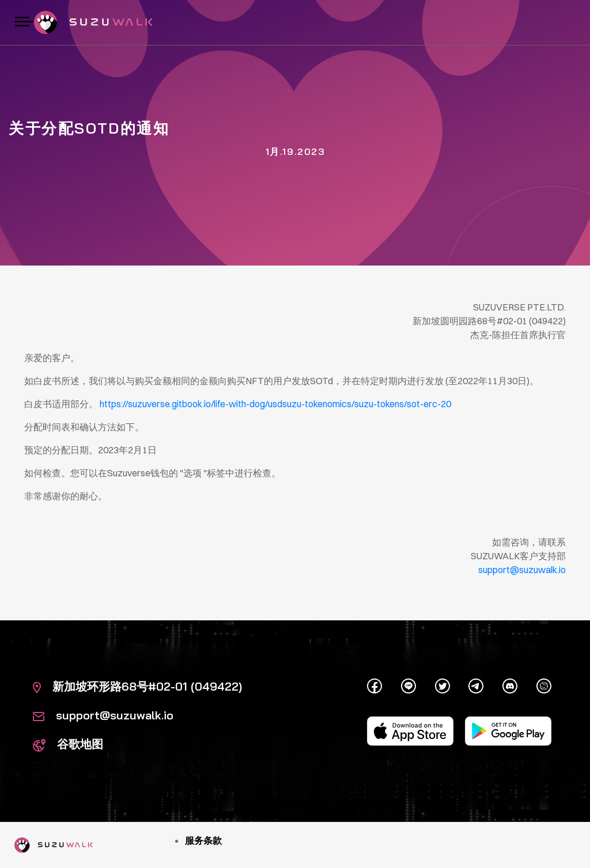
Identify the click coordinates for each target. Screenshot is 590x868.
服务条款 (203, 840)
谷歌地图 (68, 744)
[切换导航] (24, 22)
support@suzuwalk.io (103, 715)
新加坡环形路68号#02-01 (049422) (137, 686)
